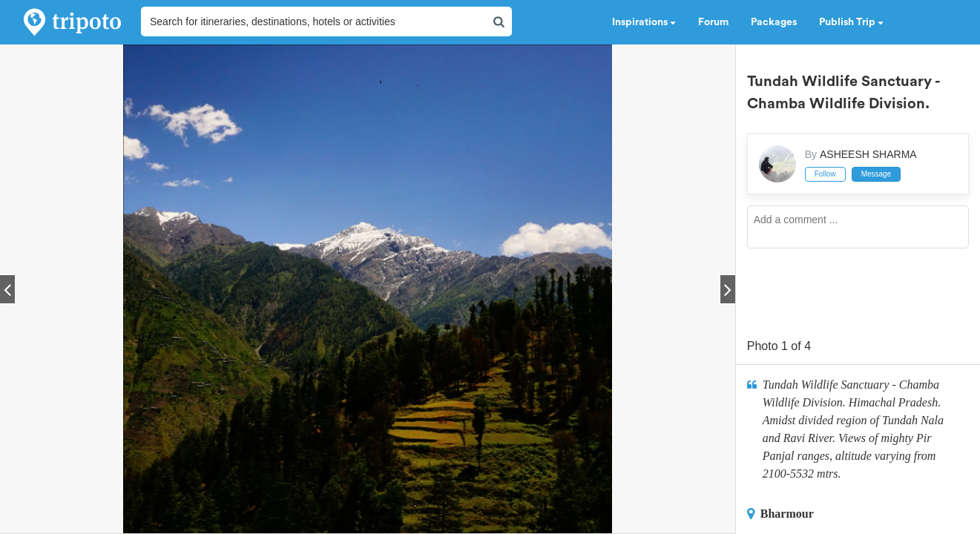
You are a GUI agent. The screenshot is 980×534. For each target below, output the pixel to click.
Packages (774, 22)
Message (877, 174)
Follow (825, 174)
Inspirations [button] (644, 22)
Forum (713, 22)
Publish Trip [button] (851, 22)
